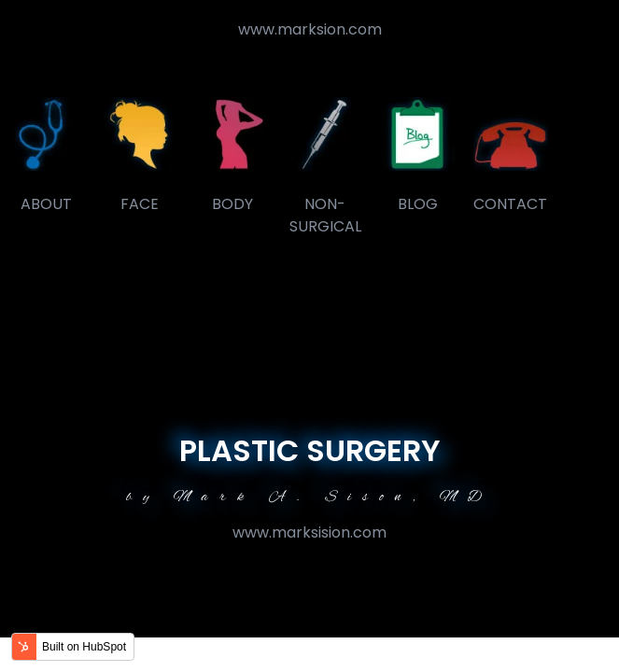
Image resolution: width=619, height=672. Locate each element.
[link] (46, 133)
